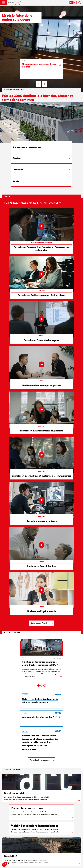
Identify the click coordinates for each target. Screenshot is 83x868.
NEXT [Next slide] (45, 84)
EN (75, 3)
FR (71, 3)
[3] (45, 685)
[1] (38, 685)
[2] (42, 685)
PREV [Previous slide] (39, 84)
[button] (3, 3)
